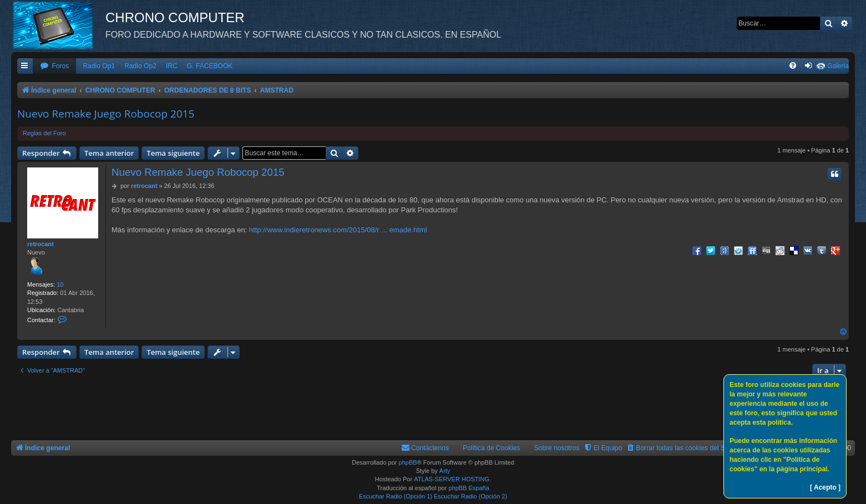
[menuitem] (54, 66)
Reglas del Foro (44, 133)
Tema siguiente (173, 153)
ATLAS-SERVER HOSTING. (452, 479)
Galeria (838, 66)
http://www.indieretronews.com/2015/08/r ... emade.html (338, 230)
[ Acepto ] (825, 487)
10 (60, 284)
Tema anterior (109, 153)
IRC (172, 66)
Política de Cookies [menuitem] (492, 448)
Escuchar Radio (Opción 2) (470, 496)
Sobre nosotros (557, 448)
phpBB (408, 462)
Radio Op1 (99, 66)
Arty (445, 471)
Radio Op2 (140, 66)
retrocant (40, 244)
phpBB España (469, 488)
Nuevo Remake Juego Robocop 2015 (106, 114)
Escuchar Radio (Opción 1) (396, 496)
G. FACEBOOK (210, 66)
